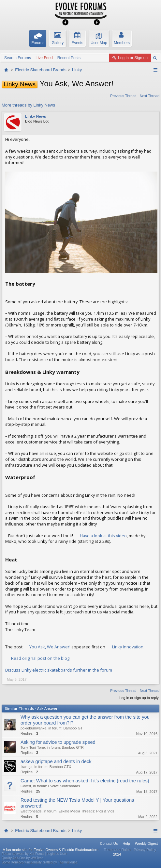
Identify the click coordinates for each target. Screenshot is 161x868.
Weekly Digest (146, 843)
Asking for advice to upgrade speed (58, 742)
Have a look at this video (103, 536)
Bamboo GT (73, 728)
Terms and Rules (117, 850)
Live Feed (44, 58)
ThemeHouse (67, 862)
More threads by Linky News (28, 105)
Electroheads (31, 811)
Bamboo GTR (73, 747)
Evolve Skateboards (64, 786)
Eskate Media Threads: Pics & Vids (86, 811)
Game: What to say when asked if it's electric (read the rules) (85, 781)
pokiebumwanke (34, 728)
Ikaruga (27, 767)
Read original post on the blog (40, 658)
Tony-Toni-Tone (33, 747)
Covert (26, 786)
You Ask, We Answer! (50, 647)
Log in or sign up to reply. (139, 698)
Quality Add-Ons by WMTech (22, 858)
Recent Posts (69, 58)
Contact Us (109, 843)
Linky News (36, 116)
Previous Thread (123, 96)
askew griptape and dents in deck (56, 761)
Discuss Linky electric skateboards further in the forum (59, 670)
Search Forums (18, 58)
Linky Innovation (128, 647)
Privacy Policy (145, 850)
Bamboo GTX (60, 767)
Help (126, 843)
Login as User (57, 854)
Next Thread (150, 96)
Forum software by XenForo (23, 854)
